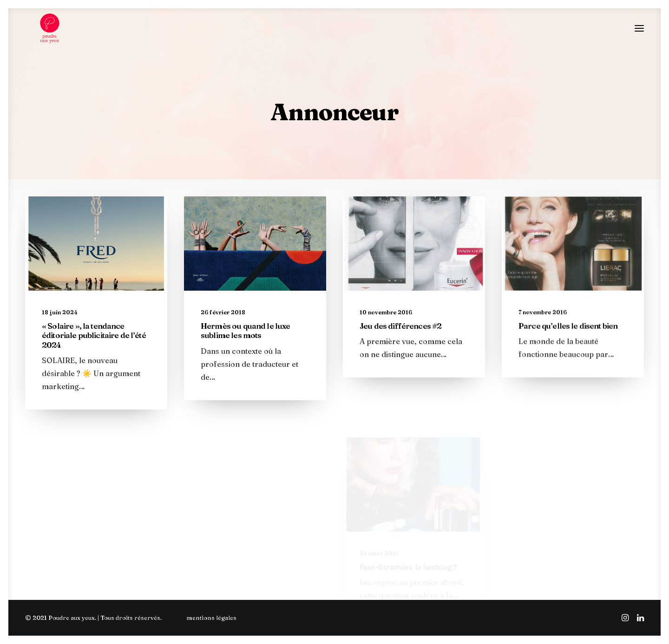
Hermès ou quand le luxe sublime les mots (245, 341)
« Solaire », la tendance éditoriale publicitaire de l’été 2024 (94, 343)
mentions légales (211, 618)
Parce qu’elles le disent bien (568, 379)
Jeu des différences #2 (400, 355)
